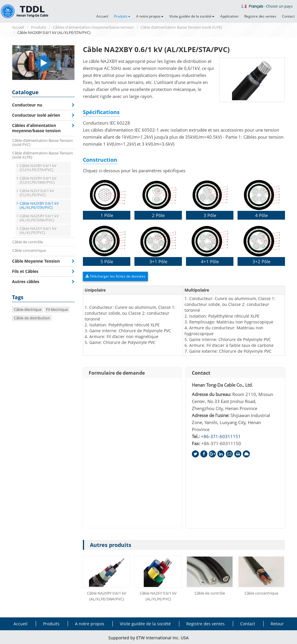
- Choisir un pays (267, 6)
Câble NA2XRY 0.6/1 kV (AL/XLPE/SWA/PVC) (107, 596)
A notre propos (90, 624)
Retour (277, 624)
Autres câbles (26, 281)
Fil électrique (57, 309)
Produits (39, 27)
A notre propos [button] (150, 16)
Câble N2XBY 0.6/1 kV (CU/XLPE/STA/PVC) (38, 168)
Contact (288, 16)
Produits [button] (122, 16)
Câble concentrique (261, 593)
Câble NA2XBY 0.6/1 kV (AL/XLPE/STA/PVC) (39, 205)
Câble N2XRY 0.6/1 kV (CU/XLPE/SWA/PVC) (38, 180)
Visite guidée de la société (145, 624)
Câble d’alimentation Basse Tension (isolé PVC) (43, 142)
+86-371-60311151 (221, 436)
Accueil (102, 16)
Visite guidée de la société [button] (192, 16)
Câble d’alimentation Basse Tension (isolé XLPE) (181, 27)
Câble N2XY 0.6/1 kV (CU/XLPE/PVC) (37, 193)
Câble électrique (28, 309)
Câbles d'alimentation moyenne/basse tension (93, 27)
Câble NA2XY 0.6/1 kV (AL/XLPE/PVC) (158, 596)
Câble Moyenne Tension (36, 261)
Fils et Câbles (25, 271)
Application (229, 16)
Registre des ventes (260, 16)
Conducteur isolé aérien (36, 115)
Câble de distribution (32, 318)
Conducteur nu (27, 105)
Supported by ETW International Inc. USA (148, 638)
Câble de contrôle (210, 593)
